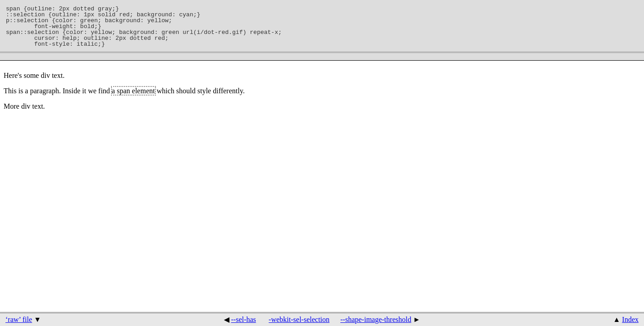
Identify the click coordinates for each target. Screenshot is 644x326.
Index (630, 319)
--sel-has (244, 319)
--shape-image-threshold (376, 319)
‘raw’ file (19, 319)
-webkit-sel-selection (299, 319)
